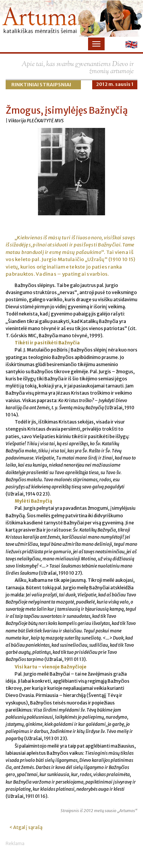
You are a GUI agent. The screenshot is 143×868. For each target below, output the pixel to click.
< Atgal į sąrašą (26, 827)
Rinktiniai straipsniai (41, 85)
